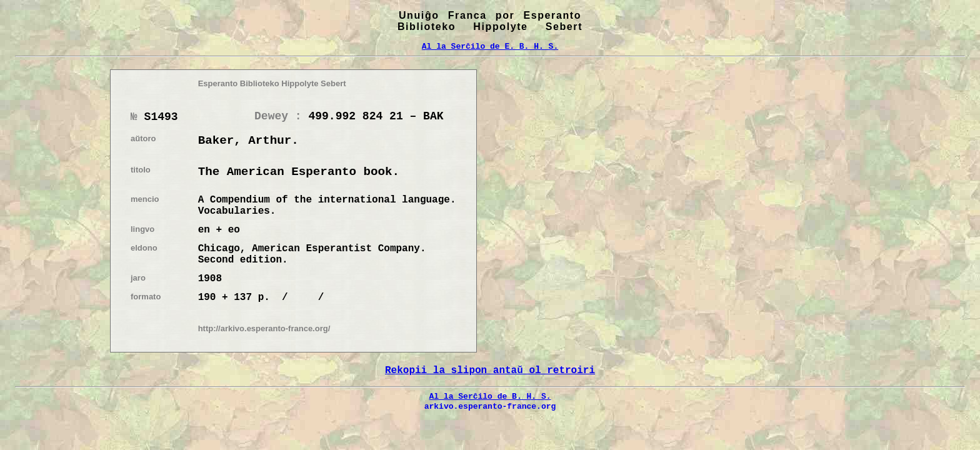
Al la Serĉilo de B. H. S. (490, 396)
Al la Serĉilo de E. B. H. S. (490, 46)
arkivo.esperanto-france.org (490, 406)
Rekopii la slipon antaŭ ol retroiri (490, 371)
